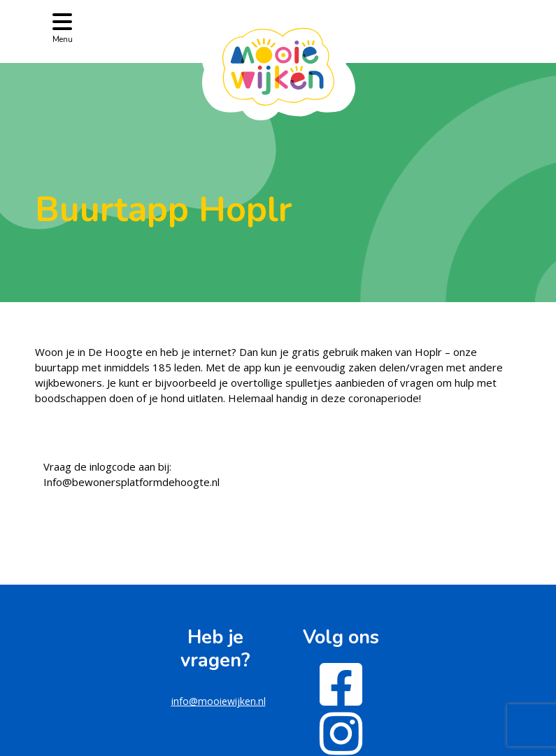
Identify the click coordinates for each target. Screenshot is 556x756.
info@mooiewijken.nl (219, 701)
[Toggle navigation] (63, 27)
